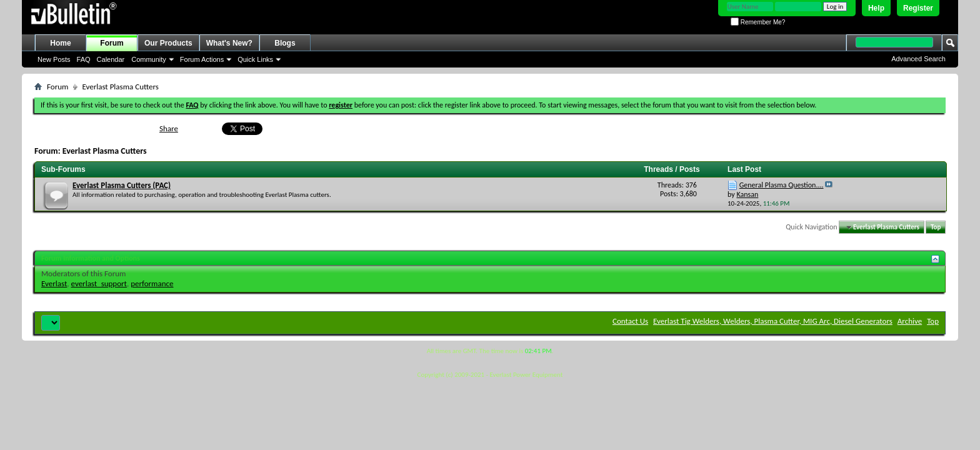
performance (152, 283)
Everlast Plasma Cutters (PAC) (122, 185)
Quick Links (255, 59)
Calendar (111, 59)
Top (936, 227)
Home (60, 43)
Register (918, 8)
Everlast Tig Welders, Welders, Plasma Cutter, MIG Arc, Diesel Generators (773, 321)
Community (149, 59)
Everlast (54, 283)
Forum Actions (202, 59)
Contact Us (630, 321)
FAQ (84, 59)
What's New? (229, 43)
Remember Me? (758, 22)
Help (876, 8)
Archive (910, 321)
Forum (112, 43)
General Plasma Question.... (782, 185)
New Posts (54, 59)
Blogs (285, 43)
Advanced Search (918, 59)
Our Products (168, 43)
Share (169, 128)
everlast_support (99, 283)
